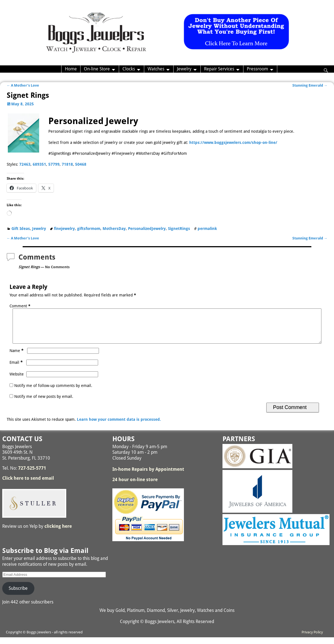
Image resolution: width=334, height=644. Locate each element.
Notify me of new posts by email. (44, 403)
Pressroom (257, 69)
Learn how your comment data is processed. (119, 426)
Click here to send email (28, 485)
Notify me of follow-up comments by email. (53, 392)
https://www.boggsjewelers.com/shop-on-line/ (233, 142)
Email (17, 369)
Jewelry (184, 69)
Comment (21, 306)
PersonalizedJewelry (147, 229)
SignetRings (179, 229)
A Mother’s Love (23, 85)
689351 (39, 164)
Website (17, 381)
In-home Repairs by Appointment (148, 476)
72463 (25, 164)
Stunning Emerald (310, 85)
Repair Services (219, 69)
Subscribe (18, 595)
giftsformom (89, 229)
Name (17, 357)
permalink (207, 229)
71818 (67, 164)
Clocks (129, 69)
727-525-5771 (32, 475)
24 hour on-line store (135, 486)
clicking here (58, 533)
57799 (54, 164)
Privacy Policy (312, 639)
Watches (156, 69)
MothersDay (114, 229)
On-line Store (97, 69)
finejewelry (64, 229)
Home (71, 69)
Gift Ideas (21, 229)
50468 (81, 164)
